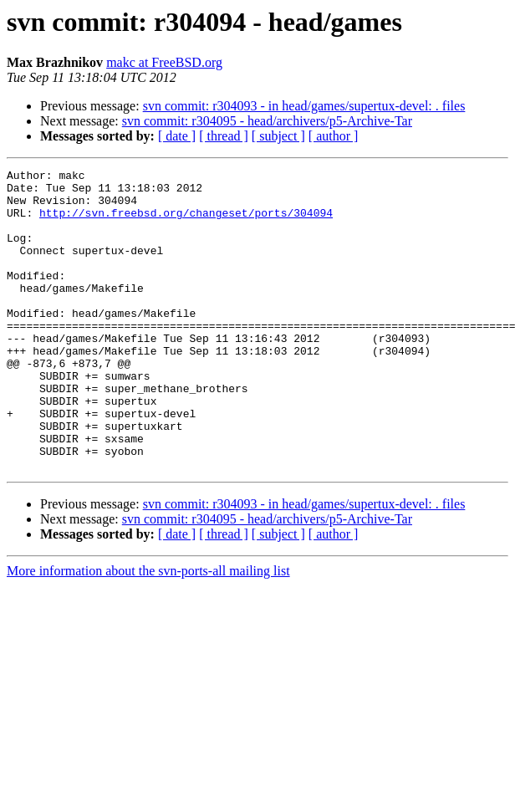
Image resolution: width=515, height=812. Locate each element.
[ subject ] (278, 136)
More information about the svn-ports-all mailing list (148, 631)
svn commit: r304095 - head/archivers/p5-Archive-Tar (267, 121)
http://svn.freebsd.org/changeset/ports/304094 (186, 222)
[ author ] (334, 136)
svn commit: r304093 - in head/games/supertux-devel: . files (304, 106)
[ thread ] (224, 136)
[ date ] (177, 136)
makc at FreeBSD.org (164, 62)
